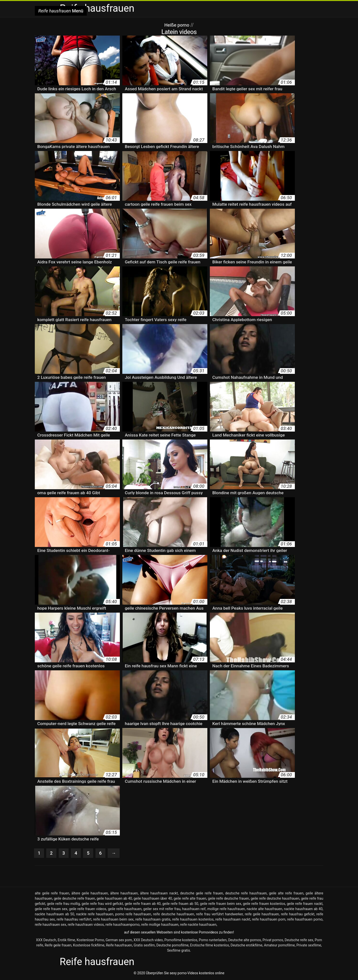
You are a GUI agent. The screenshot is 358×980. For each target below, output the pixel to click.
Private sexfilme (309, 946)
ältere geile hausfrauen (90, 894)
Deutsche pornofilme (172, 946)
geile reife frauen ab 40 (143, 904)
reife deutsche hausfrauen (174, 915)
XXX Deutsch (46, 940)
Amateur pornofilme (279, 946)
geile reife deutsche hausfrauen (275, 899)
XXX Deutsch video (148, 940)
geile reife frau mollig (63, 904)
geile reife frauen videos (88, 909)
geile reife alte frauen (190, 899)
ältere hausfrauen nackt (159, 894)
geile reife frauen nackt (305, 904)
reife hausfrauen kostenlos (193, 920)
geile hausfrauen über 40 (153, 899)
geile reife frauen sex (51, 909)
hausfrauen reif (194, 909)
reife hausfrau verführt (74, 920)
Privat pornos (273, 940)
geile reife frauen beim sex (221, 904)
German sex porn (119, 940)
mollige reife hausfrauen (226, 909)
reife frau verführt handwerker (220, 915)
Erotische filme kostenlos (210, 946)
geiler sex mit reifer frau (162, 909)
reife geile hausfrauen (262, 915)
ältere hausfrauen (124, 894)
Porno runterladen (213, 940)
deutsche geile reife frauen (201, 894)
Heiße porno (177, 25)
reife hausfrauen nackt (233, 920)
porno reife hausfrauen (133, 915)
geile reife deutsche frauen (228, 899)
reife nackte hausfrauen (198, 925)
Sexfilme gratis (179, 951)
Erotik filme (66, 940)
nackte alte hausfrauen (264, 909)
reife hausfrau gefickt (298, 915)
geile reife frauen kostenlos (264, 904)
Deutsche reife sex (299, 940)
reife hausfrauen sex (50, 925)
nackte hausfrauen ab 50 (54, 915)
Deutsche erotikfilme (247, 946)
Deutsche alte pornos (245, 940)
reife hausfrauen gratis (153, 920)
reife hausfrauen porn (268, 920)
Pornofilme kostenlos (181, 940)
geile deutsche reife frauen (75, 899)
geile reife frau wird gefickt (102, 904)
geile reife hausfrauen (125, 909)
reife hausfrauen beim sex (113, 920)
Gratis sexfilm (144, 946)
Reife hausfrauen (119, 946)
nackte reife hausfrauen (95, 915)
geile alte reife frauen (286, 894)
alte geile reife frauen (52, 894)
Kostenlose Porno (90, 940)
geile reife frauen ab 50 (180, 904)
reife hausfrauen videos (86, 925)
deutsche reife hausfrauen (246, 894)
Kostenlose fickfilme (89, 946)
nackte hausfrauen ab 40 (303, 909)
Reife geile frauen (58, 946)
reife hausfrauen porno (305, 920)
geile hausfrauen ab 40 (114, 899)
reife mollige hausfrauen (160, 925)
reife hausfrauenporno (122, 925)
